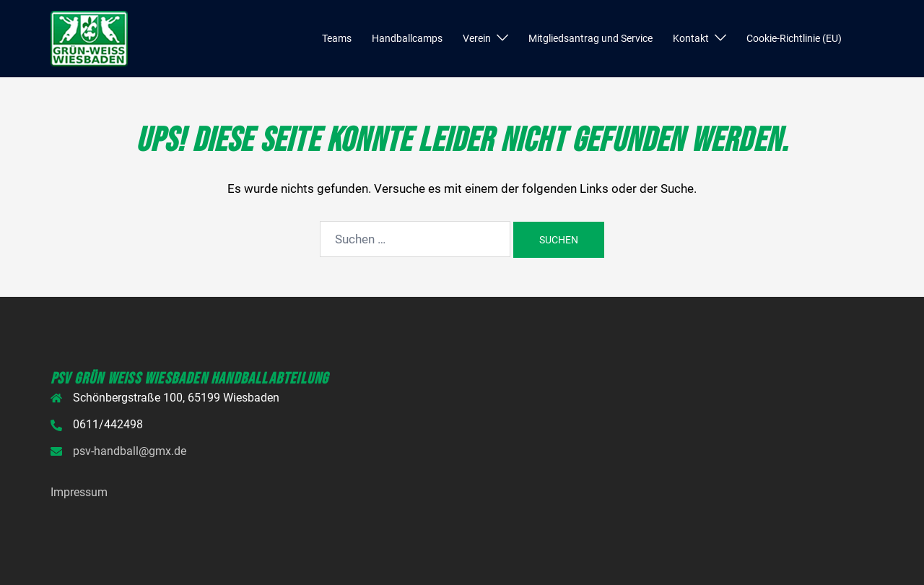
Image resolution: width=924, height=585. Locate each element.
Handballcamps (407, 38)
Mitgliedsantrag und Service (590, 38)
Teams (337, 38)
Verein (477, 38)
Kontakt (691, 38)
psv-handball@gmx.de (130, 451)
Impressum (79, 492)
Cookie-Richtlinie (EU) (794, 38)
